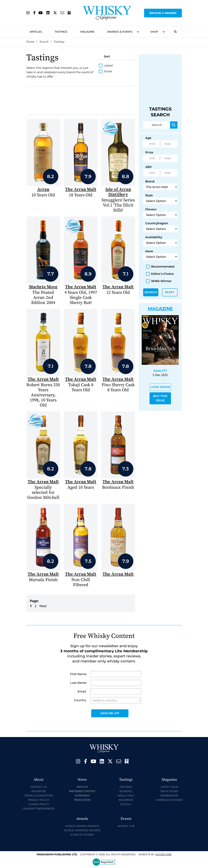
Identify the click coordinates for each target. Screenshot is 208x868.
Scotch (126, 804)
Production (82, 800)
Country (80, 700)
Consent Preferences (39, 809)
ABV (149, 167)
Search (44, 42)
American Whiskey (169, 800)
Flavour (151, 209)
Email (82, 691)
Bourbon (126, 800)
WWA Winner (159, 281)
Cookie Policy (39, 804)
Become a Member (163, 13)
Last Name (78, 683)
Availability (154, 237)
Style (149, 195)
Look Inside (160, 387)
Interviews (82, 795)
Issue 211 (160, 371)
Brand (150, 181)
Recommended (160, 267)
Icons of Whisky (82, 835)
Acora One (163, 854)
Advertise (39, 791)
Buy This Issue (160, 398)
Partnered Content (82, 791)
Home (30, 42)
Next (43, 606)
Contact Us (39, 787)
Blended (126, 791)
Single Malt (126, 796)
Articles (36, 32)
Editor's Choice (160, 274)
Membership (169, 796)
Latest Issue (169, 787)
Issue (149, 251)
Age (148, 138)
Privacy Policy (39, 800)
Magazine (87, 32)
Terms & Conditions (39, 796)
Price (149, 152)
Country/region (157, 223)
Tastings (61, 32)
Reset (170, 292)
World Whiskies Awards (82, 830)
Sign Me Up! (110, 713)
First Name (78, 674)
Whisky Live (126, 826)
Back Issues (169, 791)
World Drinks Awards (82, 826)
